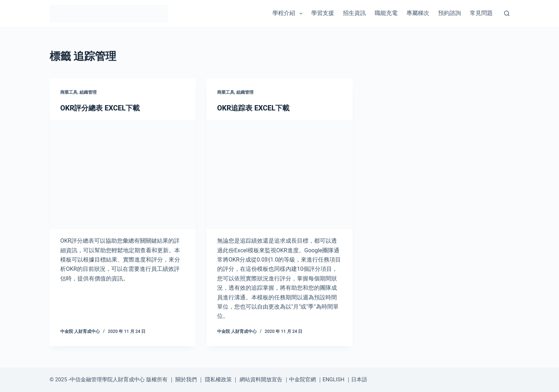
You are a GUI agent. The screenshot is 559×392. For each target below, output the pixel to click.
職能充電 (386, 13)
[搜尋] (507, 13)
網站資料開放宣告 (261, 380)
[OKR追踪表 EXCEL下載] (279, 175)
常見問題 (481, 13)
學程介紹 (289, 14)
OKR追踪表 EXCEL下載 (253, 108)
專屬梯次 (418, 13)
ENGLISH (334, 380)
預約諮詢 (450, 13)
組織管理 (88, 92)
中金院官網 (302, 380)
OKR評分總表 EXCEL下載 (100, 108)
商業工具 (69, 92)
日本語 (359, 380)
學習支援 (323, 13)
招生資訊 (354, 13)
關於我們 (186, 380)
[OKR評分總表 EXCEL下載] (123, 175)
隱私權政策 (218, 380)
